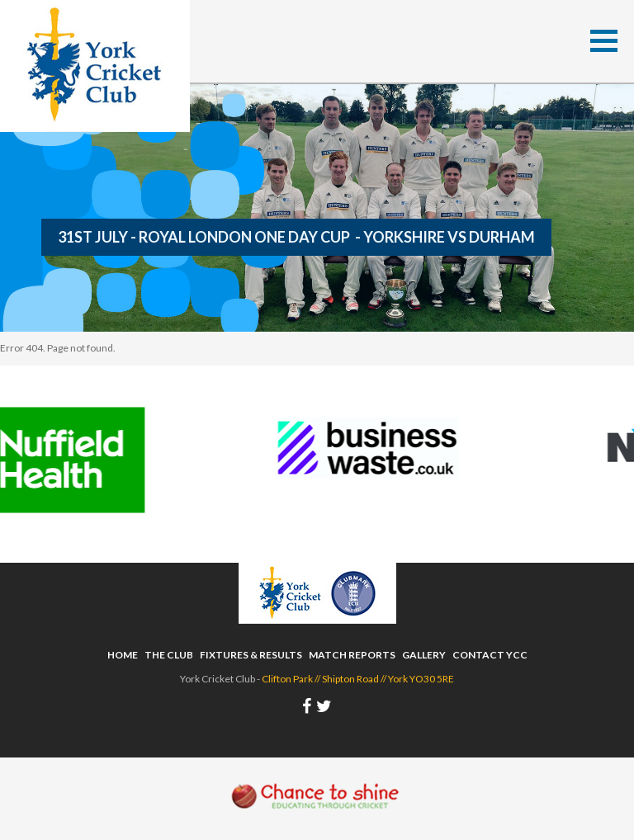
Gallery (424, 655)
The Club (169, 655)
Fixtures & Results (251, 655)
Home (123, 655)
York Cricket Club (95, 66)
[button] (604, 41)
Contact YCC (490, 655)
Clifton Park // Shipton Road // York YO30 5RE (358, 679)
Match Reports (352, 655)
